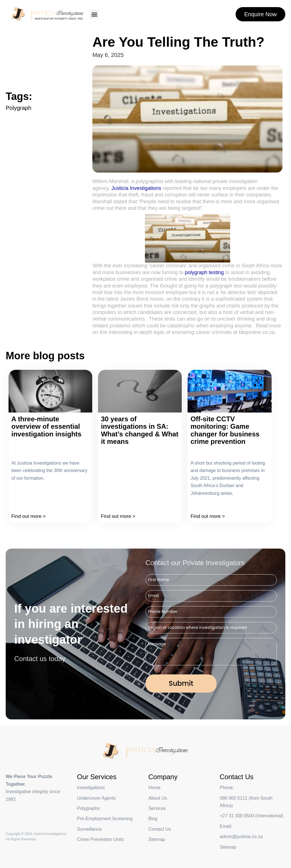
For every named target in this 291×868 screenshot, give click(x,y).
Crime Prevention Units (100, 839)
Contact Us (160, 829)
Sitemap (228, 847)
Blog (153, 819)
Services (157, 808)
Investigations (91, 788)
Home (154, 788)
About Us (158, 798)
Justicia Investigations (136, 188)
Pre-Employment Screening (105, 819)
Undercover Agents (96, 798)
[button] (94, 14)
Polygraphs (88, 808)
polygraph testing (204, 272)
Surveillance (89, 829)
